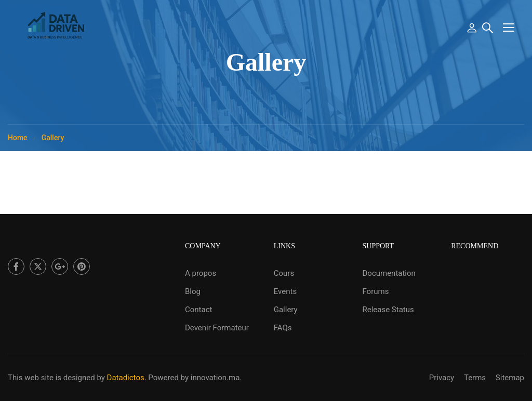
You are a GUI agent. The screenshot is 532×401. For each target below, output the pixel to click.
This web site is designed (51, 378)
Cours (284, 273)
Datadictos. (127, 378)
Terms (475, 378)
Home (18, 138)
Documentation (389, 273)
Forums (375, 291)
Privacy (442, 378)
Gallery (286, 310)
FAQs (283, 328)
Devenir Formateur (217, 328)
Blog (193, 291)
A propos (201, 273)
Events (285, 291)
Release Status (388, 310)
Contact (198, 310)
